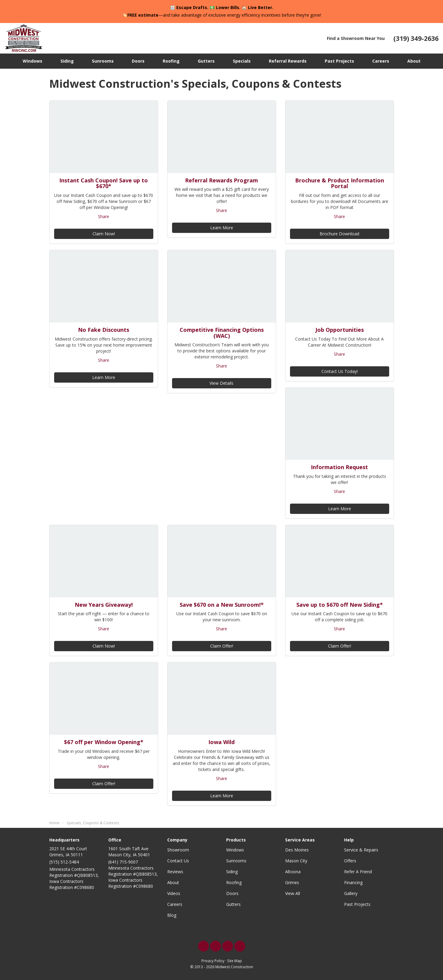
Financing (353, 882)
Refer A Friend (358, 872)
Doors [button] (138, 61)
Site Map (235, 961)
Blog (172, 915)
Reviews (175, 872)
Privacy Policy (213, 961)
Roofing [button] (171, 61)
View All (293, 893)
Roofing (234, 882)
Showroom (178, 850)
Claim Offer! (222, 646)
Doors (232, 893)
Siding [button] (67, 61)
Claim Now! (104, 234)
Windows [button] (33, 61)
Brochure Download (339, 234)
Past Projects (357, 904)
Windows (235, 850)
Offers (350, 861)
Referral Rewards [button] (288, 61)
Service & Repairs (361, 850)
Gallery (351, 893)
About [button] (414, 61)
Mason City (296, 861)
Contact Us (178, 861)
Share (104, 216)
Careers (175, 904)
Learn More (222, 228)
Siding (232, 872)
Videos (174, 893)
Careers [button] (381, 61)
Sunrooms (236, 861)
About (173, 882)
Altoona (293, 872)
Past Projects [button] (339, 61)
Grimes (292, 882)
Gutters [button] (206, 61)
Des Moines (297, 850)
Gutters (233, 904)
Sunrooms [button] (103, 61)
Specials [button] (242, 61)
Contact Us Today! (340, 371)
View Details (221, 383)
